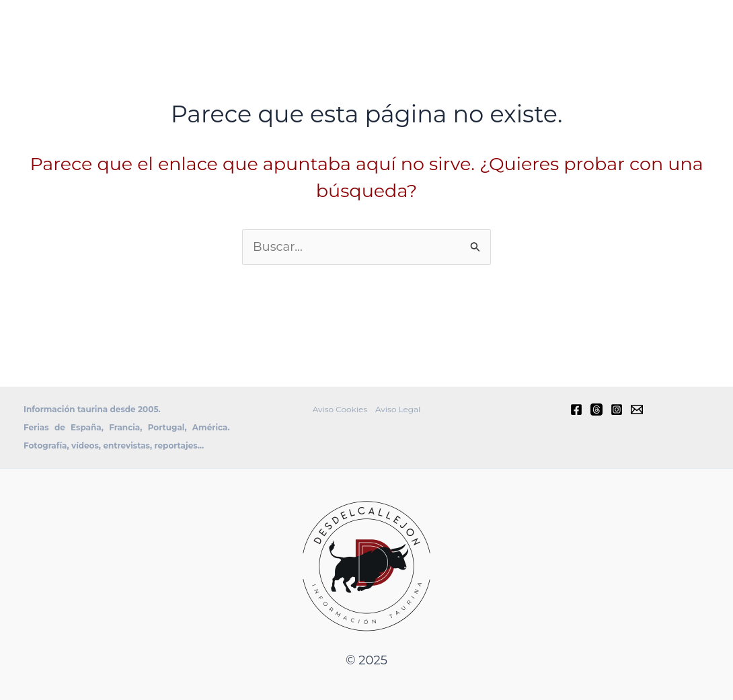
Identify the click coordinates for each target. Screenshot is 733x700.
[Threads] (596, 410)
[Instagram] (617, 410)
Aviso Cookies (340, 409)
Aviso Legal (398, 409)
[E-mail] (637, 410)
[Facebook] (576, 410)
